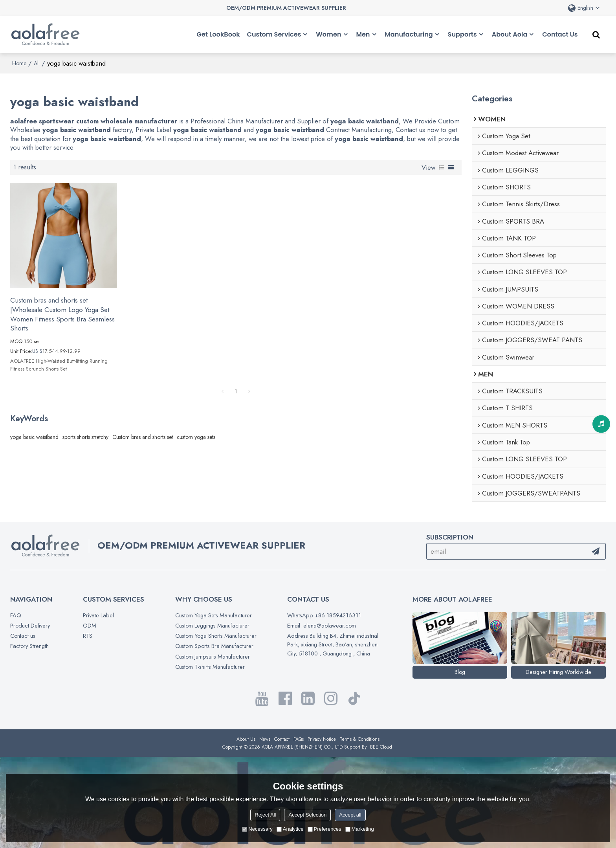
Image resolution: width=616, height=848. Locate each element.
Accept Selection (307, 815)
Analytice (290, 829)
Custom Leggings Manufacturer (212, 625)
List (442, 167)
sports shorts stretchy (85, 437)
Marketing (360, 829)
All (37, 63)
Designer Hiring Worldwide (558, 672)
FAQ (16, 615)
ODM (90, 625)
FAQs (299, 739)
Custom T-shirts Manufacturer (210, 667)
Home (19, 63)
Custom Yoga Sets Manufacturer (214, 615)
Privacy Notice (322, 739)
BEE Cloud (381, 747)
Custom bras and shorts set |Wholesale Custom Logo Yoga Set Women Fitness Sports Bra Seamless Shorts (62, 315)
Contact (282, 739)
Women (328, 34)
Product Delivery (30, 625)
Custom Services (274, 34)
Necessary (257, 829)
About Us (246, 739)
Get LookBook (218, 34)
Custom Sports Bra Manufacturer (214, 646)
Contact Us (560, 34)
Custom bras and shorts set (143, 437)
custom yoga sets (196, 437)
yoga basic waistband (34, 437)
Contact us (23, 636)
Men (363, 34)
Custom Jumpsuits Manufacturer (213, 656)
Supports (462, 34)
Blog (460, 672)
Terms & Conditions (360, 739)
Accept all (350, 815)
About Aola (510, 34)
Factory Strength (29, 646)
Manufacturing (409, 34)
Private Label (98, 615)
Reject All (265, 815)
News (265, 739)
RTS (88, 636)
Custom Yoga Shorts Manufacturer (216, 636)
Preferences (324, 829)
